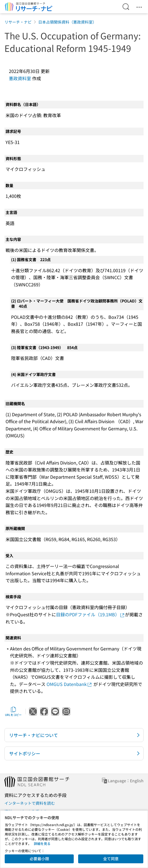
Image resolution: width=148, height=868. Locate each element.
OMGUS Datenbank (69, 684)
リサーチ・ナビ (18, 22)
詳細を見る (42, 843)
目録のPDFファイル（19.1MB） (90, 614)
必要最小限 (39, 859)
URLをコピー (13, 711)
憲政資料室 (20, 78)
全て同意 (111, 859)
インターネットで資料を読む (30, 803)
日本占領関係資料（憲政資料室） (67, 22)
